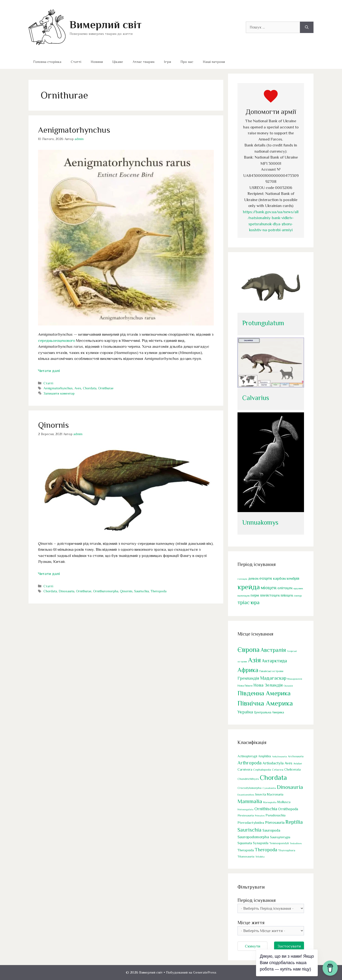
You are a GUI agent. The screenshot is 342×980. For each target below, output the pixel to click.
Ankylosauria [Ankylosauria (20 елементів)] (279, 756)
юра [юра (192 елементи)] (255, 602)
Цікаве (118, 62)
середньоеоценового (57, 341)
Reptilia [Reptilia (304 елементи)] (294, 822)
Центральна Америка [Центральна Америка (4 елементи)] (269, 712)
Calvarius (256, 398)
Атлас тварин (143, 62)
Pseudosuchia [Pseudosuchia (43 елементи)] (275, 815)
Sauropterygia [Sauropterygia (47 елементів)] (280, 837)
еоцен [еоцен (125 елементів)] (266, 578)
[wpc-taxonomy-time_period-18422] (271, 908)
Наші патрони (214, 62)
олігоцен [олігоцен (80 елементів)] (285, 588)
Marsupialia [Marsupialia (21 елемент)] (270, 802)
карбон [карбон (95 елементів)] (279, 578)
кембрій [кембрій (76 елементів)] (293, 578)
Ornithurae (106, 388)
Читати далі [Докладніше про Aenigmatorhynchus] (49, 371)
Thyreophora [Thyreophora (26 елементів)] (287, 850)
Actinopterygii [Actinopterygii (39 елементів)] (247, 756)
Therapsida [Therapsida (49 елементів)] (246, 850)
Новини (97, 62)
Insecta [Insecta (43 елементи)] (261, 794)
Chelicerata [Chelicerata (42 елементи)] (292, 769)
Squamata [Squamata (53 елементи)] (245, 843)
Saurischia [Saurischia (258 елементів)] (249, 830)
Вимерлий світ (106, 25)
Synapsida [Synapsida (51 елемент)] (261, 843)
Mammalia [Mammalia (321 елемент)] (250, 801)
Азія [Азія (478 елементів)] (254, 660)
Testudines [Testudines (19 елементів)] (296, 843)
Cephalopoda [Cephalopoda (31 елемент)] (262, 770)
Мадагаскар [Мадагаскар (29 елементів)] (273, 678)
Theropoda (159, 591)
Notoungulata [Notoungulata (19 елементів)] (245, 809)
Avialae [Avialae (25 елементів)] (298, 763)
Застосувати (289, 946)
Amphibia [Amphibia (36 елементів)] (265, 756)
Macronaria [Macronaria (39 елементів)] (275, 794)
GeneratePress (205, 972)
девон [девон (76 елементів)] (253, 578)
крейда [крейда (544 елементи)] (249, 587)
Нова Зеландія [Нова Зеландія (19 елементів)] (268, 685)
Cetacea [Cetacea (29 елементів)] (278, 770)
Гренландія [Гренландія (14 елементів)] (248, 678)
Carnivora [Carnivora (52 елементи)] (245, 769)
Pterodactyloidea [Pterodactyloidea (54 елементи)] (251, 822)
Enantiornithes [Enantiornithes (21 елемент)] (246, 795)
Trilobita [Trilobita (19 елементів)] (260, 857)
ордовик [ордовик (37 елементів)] (298, 588)
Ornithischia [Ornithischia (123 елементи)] (266, 809)
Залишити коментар (59, 393)
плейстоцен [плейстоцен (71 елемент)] (270, 595)
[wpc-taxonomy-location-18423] (271, 931)
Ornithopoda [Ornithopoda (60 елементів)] (288, 809)
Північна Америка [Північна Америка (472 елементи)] (265, 703)
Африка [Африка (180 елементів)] (248, 670)
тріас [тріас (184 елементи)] (244, 602)
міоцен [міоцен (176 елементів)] (269, 588)
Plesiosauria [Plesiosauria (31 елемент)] (246, 815)
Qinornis (53, 425)
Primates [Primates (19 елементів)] (260, 815)
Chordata (90, 388)
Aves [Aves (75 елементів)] (288, 763)
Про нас (187, 62)
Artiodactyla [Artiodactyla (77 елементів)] (273, 763)
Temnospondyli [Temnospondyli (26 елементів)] (279, 843)
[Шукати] (307, 27)
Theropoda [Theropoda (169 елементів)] (266, 850)
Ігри (167, 62)
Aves (78, 388)
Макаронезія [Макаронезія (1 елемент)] (295, 679)
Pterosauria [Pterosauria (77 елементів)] (275, 822)
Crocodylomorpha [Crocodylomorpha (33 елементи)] (249, 788)
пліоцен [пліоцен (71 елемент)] (287, 595)
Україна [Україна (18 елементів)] (245, 712)
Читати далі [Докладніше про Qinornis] (49, 574)
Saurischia (142, 591)
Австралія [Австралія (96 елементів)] (273, 650)
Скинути (253, 946)
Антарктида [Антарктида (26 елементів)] (274, 661)
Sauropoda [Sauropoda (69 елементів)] (271, 830)
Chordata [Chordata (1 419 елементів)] (273, 777)
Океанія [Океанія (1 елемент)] (288, 686)
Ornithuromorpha (106, 591)
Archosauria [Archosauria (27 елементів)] (296, 756)
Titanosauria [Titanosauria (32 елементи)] (246, 856)
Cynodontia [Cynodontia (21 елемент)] (269, 788)
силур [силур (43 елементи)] (298, 596)
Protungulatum (263, 323)
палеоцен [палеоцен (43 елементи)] (244, 596)
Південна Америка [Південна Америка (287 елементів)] (264, 693)
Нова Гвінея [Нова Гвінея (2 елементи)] (245, 686)
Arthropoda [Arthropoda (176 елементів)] (249, 763)
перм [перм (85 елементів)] (255, 595)
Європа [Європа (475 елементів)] (249, 650)
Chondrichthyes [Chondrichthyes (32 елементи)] (248, 779)
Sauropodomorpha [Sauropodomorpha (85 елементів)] (253, 837)
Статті (76, 62)
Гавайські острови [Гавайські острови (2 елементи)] (271, 671)
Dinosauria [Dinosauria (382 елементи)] (290, 787)
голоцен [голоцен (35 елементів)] (242, 579)
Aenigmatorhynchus (74, 130)
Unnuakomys (260, 522)
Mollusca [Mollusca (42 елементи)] (284, 802)
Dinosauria (66, 591)
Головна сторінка (47, 62)
